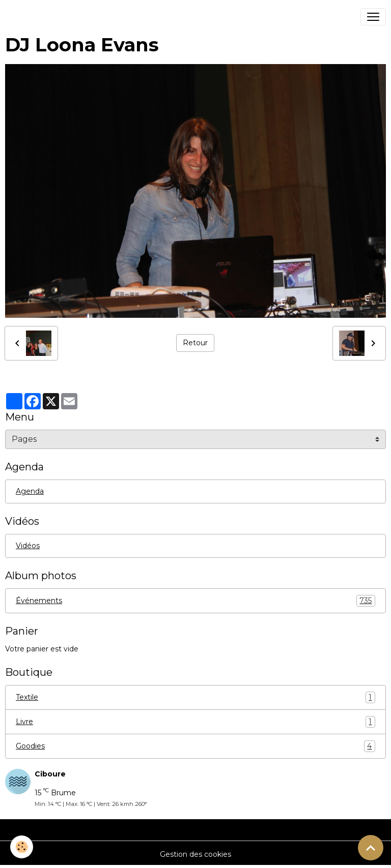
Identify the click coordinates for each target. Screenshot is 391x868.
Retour (195, 343)
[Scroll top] (371, 848)
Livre (195, 722)
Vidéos (28, 546)
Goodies (195, 746)
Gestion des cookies (195, 854)
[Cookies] (22, 847)
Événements (195, 601)
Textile (195, 697)
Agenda (30, 491)
